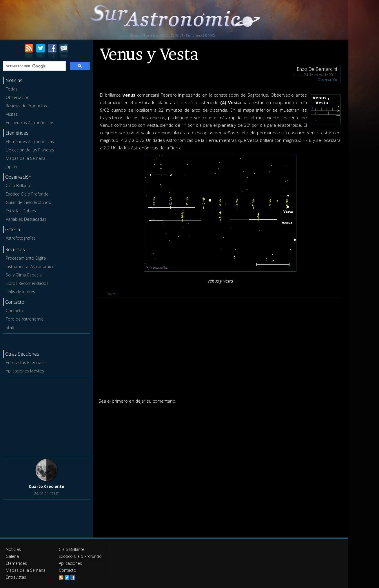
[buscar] (34, 66)
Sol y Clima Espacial (24, 275)
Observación (18, 97)
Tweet (112, 294)
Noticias (13, 549)
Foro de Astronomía (25, 319)
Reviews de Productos (26, 106)
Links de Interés (20, 292)
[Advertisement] (46, 415)
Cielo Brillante (19, 186)
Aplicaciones (70, 563)
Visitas (12, 114)
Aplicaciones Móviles (25, 371)
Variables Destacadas (26, 219)
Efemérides (16, 563)
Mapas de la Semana (26, 158)
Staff (10, 327)
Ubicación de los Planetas (30, 150)
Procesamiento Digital (26, 258)
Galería (12, 556)
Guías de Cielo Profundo (29, 202)
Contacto (14, 311)
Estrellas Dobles (21, 211)
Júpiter (12, 167)
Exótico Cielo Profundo (27, 194)
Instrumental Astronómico (30, 266)
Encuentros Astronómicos (30, 123)
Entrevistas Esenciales (26, 362)
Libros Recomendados (27, 283)
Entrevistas (16, 577)
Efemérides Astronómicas (30, 141)
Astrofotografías (21, 238)
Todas (12, 89)
